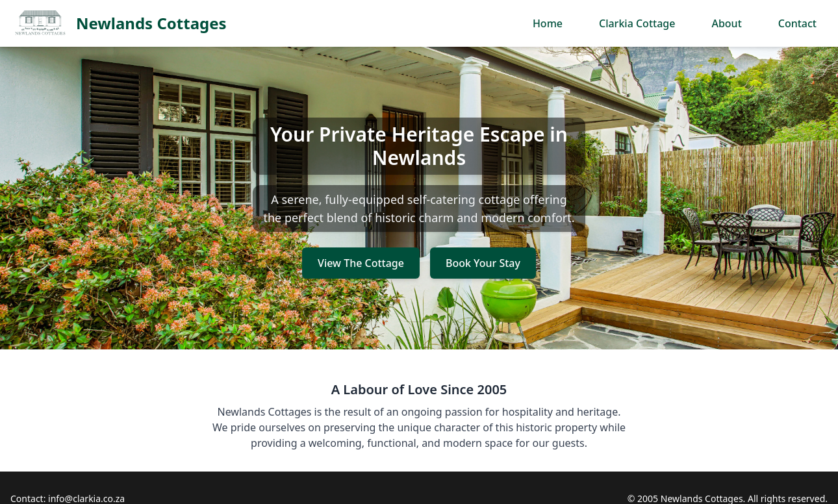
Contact (797, 23)
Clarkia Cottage (637, 23)
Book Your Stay (483, 263)
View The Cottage (361, 263)
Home (548, 23)
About (726, 23)
